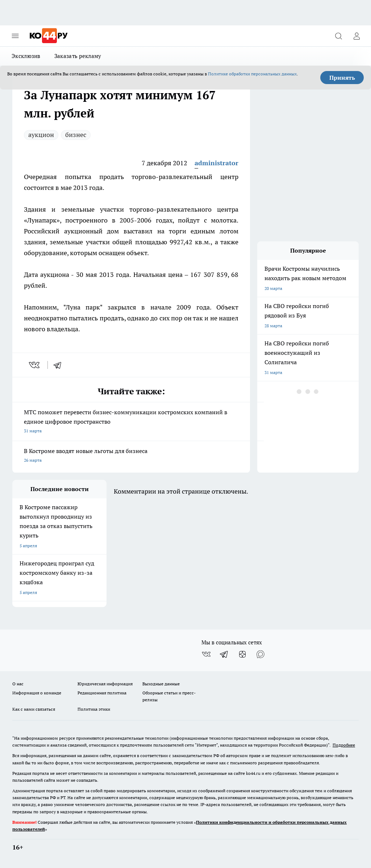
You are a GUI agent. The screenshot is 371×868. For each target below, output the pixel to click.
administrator (216, 163)
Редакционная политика (102, 693)
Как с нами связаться (34, 709)
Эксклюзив (26, 56)
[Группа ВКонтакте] (206, 654)
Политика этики (94, 709)
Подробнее (344, 745)
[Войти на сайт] (357, 36)
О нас (18, 684)
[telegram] (60, 365)
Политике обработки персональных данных (252, 74)
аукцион (41, 135)
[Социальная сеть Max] (260, 654)
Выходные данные (161, 684)
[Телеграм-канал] (224, 654)
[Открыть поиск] (338, 36)
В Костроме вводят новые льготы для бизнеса (131, 456)
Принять (342, 78)
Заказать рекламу (78, 56)
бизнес (76, 135)
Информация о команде (37, 693)
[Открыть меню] (15, 36)
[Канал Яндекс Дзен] (242, 654)
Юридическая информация (105, 684)
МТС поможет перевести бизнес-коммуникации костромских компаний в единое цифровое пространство (131, 422)
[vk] (35, 365)
